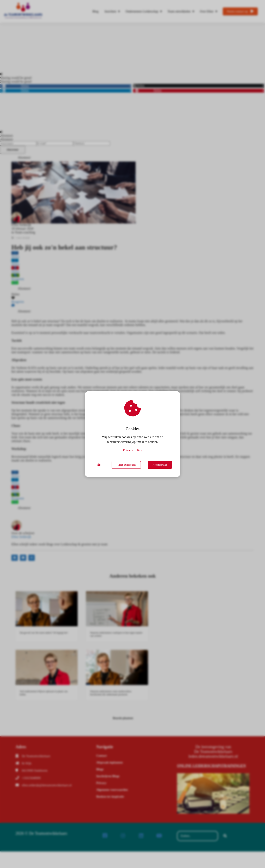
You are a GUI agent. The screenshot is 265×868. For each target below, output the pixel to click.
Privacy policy (133, 450)
